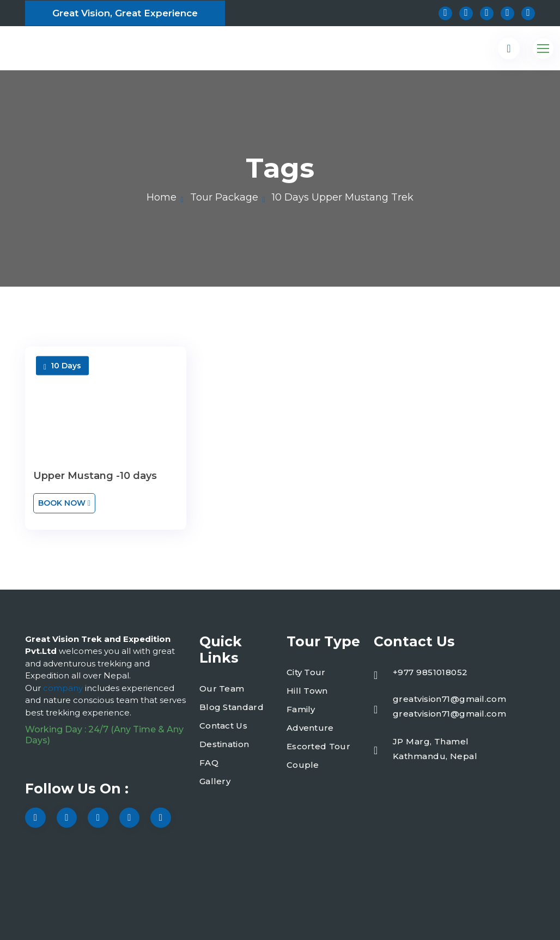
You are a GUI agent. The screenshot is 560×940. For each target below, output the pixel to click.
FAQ (209, 763)
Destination (224, 744)
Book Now (64, 503)
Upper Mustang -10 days (95, 476)
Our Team (222, 689)
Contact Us (223, 726)
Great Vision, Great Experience (125, 13)
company (64, 688)
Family (301, 709)
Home (162, 197)
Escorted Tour (318, 746)
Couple (303, 765)
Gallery (215, 781)
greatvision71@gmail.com (449, 699)
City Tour (306, 672)
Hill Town (307, 691)
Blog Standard (232, 707)
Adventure (310, 728)
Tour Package (224, 197)
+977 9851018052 (430, 672)
